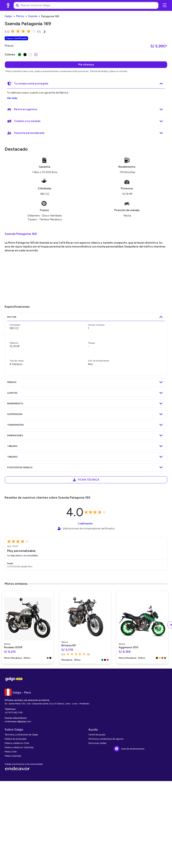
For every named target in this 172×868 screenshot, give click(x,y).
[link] (8, 5)
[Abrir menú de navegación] (165, 5)
